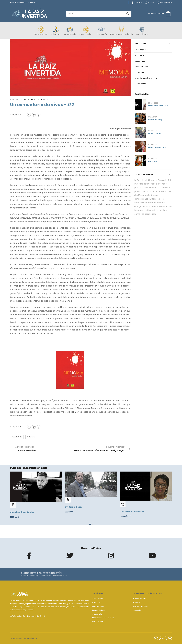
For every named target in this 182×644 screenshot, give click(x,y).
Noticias (150, 3)
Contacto (136, 3)
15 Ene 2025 (153, 145)
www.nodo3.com (31, 638)
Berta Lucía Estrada (157, 148)
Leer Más (14, 517)
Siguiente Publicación (102, 449)
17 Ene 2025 (153, 117)
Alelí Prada (153, 161)
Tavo (25, 100)
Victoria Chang (155, 120)
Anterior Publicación (26, 449)
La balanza (139, 55)
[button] (90, 524)
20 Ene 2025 (153, 103)
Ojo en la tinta (140, 84)
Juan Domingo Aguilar (22, 512)
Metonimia (31, 437)
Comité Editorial (165, 3)
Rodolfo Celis (17, 437)
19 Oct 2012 (32, 100)
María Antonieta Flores (159, 106)
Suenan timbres (141, 67)
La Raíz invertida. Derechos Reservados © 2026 (28, 616)
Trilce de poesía (141, 50)
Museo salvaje (141, 61)
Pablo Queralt (155, 134)
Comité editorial (140, 598)
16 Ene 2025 (153, 131)
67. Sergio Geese (74, 507)
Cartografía (140, 72)
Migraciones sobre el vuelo (146, 78)
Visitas (43, 100)
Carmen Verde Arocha (132, 512)
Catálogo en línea (141, 606)
